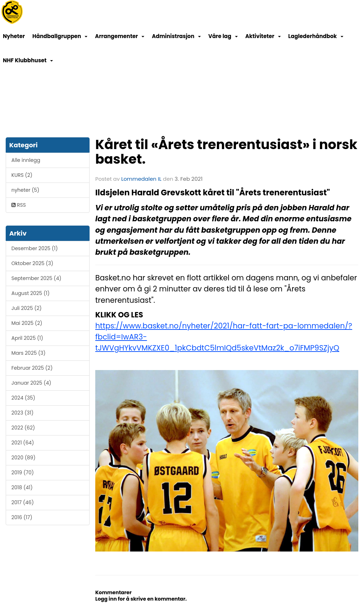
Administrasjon (176, 36)
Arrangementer (120, 36)
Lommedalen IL (141, 179)
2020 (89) (23, 458)
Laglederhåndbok (316, 36)
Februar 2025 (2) (32, 368)
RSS (19, 205)
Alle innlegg (26, 160)
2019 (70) (23, 473)
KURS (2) (22, 175)
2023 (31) (22, 413)
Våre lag (223, 36)
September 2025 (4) (36, 278)
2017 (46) (23, 502)
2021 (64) (23, 443)
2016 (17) (22, 517)
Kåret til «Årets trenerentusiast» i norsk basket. (226, 152)
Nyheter (14, 36)
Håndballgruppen (60, 36)
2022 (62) (23, 428)
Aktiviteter (263, 36)
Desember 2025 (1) (35, 248)
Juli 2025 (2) (26, 308)
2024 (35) (23, 398)
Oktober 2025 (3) (32, 263)
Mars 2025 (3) (28, 353)
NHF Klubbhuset (28, 60)
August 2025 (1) (31, 293)
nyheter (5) (25, 190)
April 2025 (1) (27, 338)
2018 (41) (22, 487)
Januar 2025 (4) (31, 383)
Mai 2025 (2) (27, 323)
